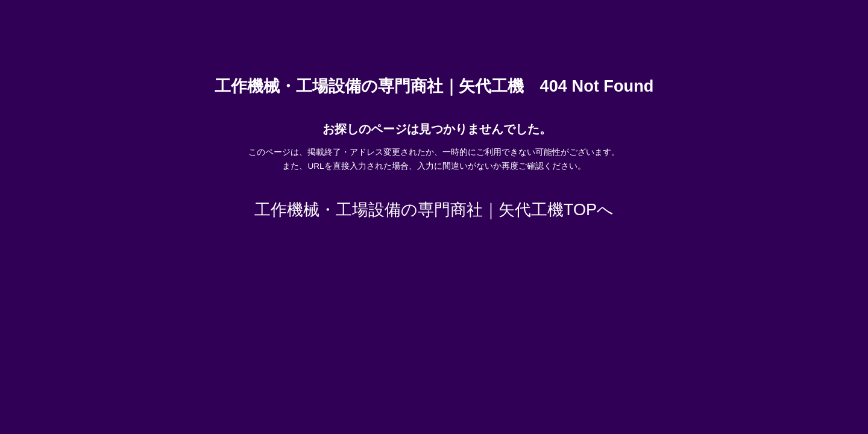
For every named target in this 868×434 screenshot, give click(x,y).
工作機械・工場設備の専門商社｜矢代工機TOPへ (434, 209)
